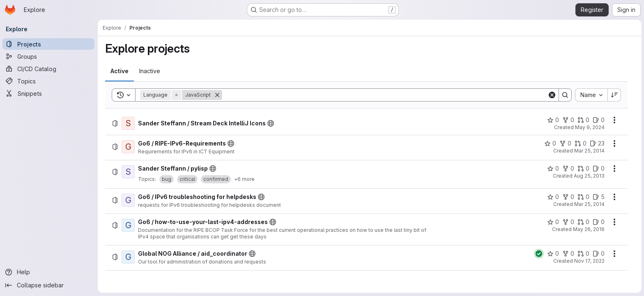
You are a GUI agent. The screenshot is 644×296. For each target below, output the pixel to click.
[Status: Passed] (539, 254)
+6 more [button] (245, 179)
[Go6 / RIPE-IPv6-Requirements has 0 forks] (566, 143)
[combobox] (592, 95)
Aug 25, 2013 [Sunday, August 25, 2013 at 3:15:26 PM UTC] (590, 176)
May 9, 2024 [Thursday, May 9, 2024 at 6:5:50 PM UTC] (590, 127)
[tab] (120, 71)
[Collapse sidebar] (49, 285)
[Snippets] (49, 93)
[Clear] (552, 95)
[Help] (49, 272)
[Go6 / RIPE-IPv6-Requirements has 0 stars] (551, 143)
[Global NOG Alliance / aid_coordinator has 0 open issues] (599, 254)
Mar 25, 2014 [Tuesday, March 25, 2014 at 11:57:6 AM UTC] (590, 204)
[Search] (385, 95)
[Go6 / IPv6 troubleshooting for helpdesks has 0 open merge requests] (584, 197)
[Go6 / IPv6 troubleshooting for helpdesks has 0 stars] (553, 197)
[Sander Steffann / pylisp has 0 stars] (553, 169)
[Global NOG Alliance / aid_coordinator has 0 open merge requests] (584, 254)
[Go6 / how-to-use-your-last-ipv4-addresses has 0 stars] (553, 222)
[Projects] (49, 44)
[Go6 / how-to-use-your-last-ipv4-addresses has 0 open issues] (599, 222)
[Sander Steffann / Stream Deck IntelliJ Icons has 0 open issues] (599, 120)
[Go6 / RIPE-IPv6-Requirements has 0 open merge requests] (581, 143)
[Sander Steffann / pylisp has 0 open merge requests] (584, 169)
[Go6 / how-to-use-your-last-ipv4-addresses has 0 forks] (569, 222)
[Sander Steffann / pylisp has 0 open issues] (599, 169)
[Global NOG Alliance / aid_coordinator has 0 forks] (569, 254)
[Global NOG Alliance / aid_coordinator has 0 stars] (553, 254)
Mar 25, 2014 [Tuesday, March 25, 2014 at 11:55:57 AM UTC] (590, 151)
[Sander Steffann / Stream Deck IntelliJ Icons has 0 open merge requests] (584, 120)
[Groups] (49, 56)
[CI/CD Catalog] (49, 69)
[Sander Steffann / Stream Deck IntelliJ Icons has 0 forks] (569, 120)
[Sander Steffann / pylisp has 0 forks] (569, 169)
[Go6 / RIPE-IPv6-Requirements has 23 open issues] (598, 143)
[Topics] (49, 81)
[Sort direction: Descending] (615, 95)
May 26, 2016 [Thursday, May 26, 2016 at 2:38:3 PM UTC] (589, 229)
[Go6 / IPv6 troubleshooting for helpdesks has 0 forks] (569, 197)
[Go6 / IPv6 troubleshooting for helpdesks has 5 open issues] (599, 197)
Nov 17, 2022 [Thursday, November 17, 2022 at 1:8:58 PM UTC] (590, 261)
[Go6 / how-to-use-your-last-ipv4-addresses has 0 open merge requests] (584, 222)
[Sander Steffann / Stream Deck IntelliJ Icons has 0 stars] (553, 120)
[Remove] (218, 95)
